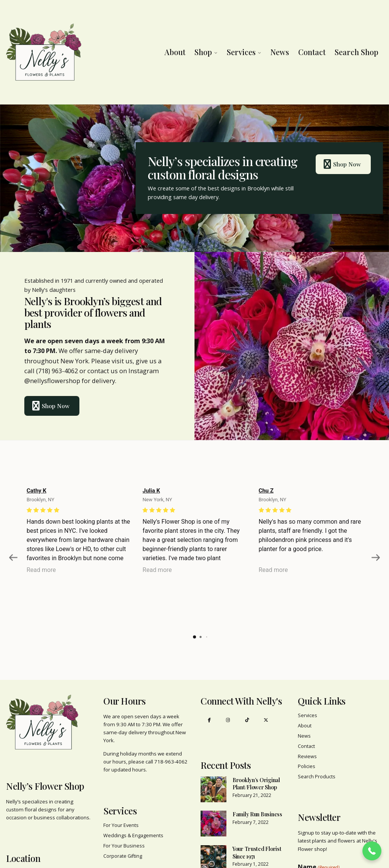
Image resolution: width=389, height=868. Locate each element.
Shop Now (339, 164)
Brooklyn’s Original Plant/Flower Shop (256, 755)
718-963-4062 (171, 733)
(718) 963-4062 (57, 371)
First (304, 853)
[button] (372, 851)
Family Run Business (257, 785)
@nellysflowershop (52, 381)
